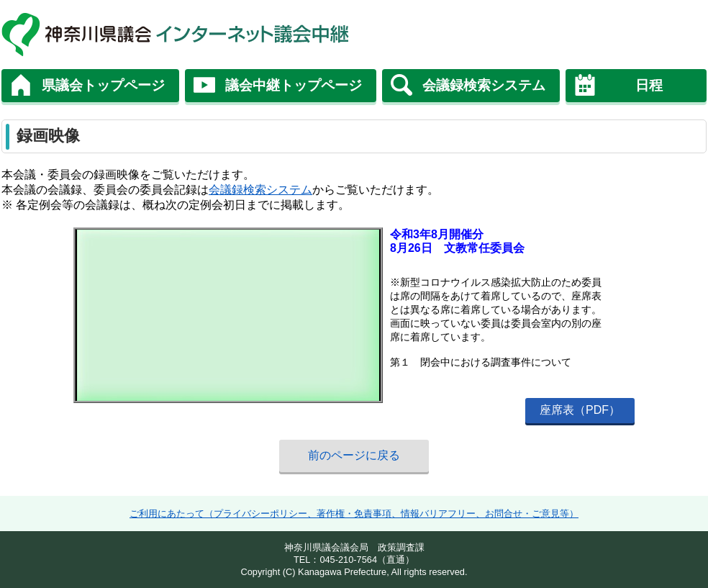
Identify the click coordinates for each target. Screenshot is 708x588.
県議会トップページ (103, 85)
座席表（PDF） (580, 410)
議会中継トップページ (294, 85)
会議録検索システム (484, 85)
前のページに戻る (354, 455)
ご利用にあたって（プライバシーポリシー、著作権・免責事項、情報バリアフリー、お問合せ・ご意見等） (354, 514)
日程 (649, 85)
